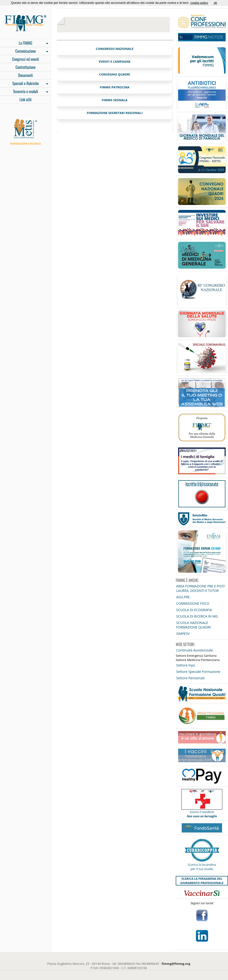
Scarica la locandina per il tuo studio (202, 867)
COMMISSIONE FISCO (193, 603)
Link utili (26, 100)
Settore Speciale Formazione (198, 672)
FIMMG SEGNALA (114, 100)
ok (215, 3)
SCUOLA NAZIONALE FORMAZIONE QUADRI (194, 625)
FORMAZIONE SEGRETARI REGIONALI (114, 113)
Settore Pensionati (190, 678)
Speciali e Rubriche (24, 84)
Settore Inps (186, 665)
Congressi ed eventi (26, 59)
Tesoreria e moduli (24, 92)
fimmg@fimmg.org (176, 964)
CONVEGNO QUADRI (114, 74)
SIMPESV (183, 634)
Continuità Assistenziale (195, 650)
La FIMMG (24, 43)
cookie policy (199, 3)
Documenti (25, 75)
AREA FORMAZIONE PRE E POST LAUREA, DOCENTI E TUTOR (201, 588)
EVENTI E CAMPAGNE (115, 62)
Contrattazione (26, 67)
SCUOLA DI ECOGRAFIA (194, 610)
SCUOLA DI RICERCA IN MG (197, 616)
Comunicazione (24, 52)
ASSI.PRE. (183, 597)
